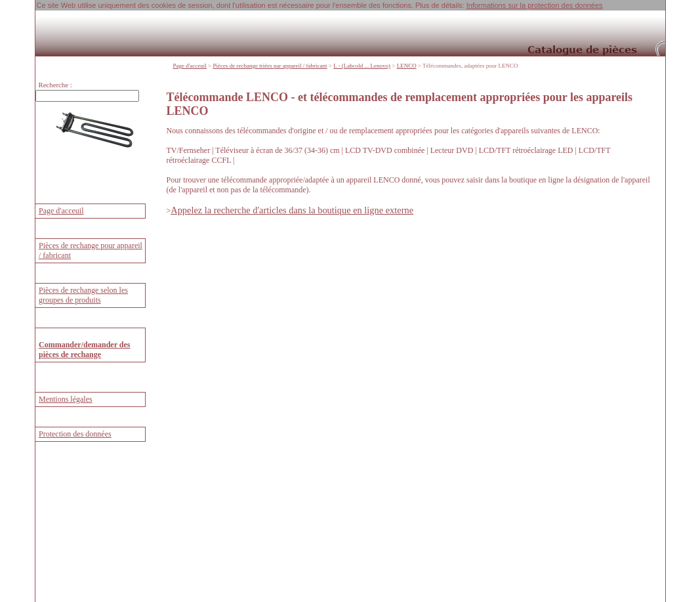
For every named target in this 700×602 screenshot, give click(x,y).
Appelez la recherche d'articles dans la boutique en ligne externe (292, 210)
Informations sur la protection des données (535, 5)
